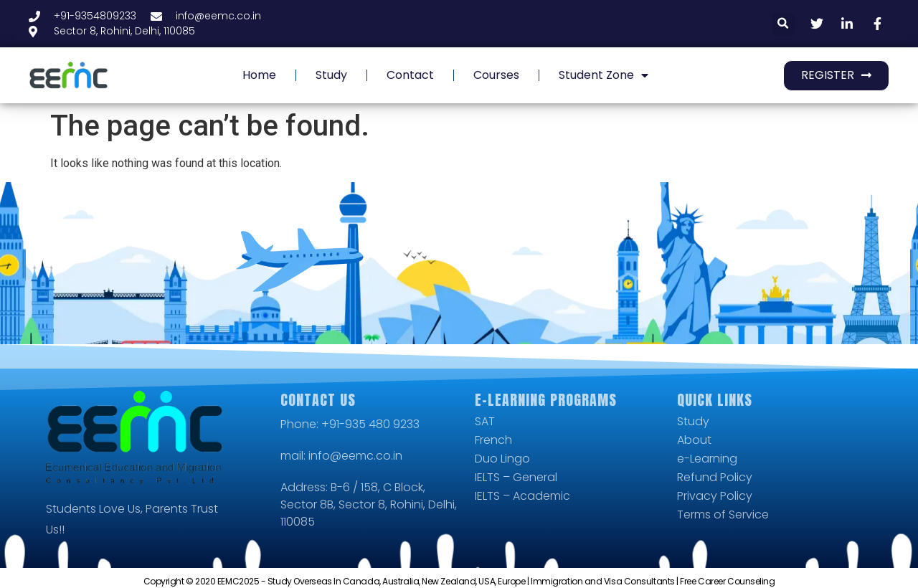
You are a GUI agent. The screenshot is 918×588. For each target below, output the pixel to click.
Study (331, 75)
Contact (410, 75)
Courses (496, 75)
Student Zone (604, 75)
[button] (784, 24)
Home (259, 75)
